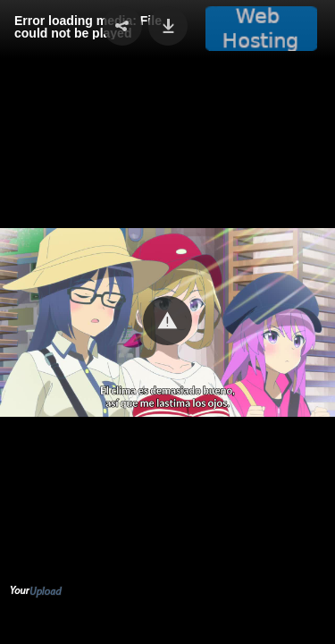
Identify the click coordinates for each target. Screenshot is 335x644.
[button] (167, 321)
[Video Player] (167, 322)
